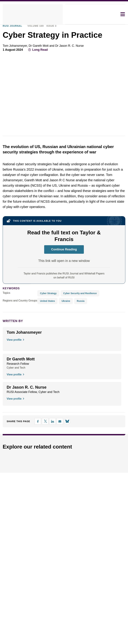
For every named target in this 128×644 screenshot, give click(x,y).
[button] (27, 335)
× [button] (116, 304)
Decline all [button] (69, 335)
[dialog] (64, 322)
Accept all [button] (99, 335)
